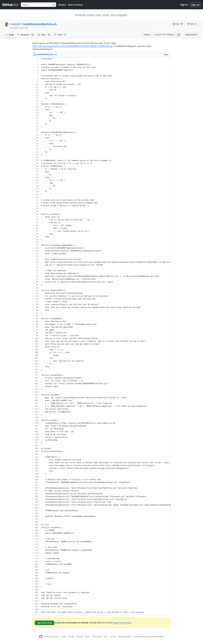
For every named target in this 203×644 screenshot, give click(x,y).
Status (88, 637)
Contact (113, 637)
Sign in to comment (122, 623)
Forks (60, 35)
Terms (64, 637)
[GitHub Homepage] (41, 637)
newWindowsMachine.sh (40, 24)
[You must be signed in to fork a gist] (192, 24)
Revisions (26, 35)
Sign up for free (45, 623)
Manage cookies (125, 637)
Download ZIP (191, 35)
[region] (101, 336)
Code (10, 35)
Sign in (184, 5)
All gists (62, 5)
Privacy (71, 637)
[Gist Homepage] (10, 5)
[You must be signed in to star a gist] (178, 24)
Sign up (195, 5)
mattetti (15, 24)
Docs (106, 637)
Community (97, 637)
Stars (44, 35)
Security (80, 637)
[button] (179, 35)
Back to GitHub (75, 5)
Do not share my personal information (149, 637)
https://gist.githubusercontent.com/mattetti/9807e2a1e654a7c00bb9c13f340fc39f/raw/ (73, 46)
